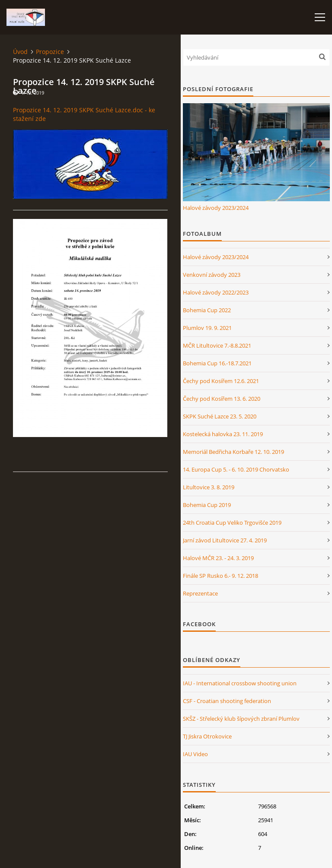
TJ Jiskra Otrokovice (207, 736)
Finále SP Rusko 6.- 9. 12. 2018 (220, 576)
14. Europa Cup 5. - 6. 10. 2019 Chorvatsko (236, 469)
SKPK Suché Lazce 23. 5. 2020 (220, 416)
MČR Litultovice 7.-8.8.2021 (217, 345)
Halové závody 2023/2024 (216, 208)
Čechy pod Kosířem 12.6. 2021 (221, 381)
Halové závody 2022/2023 (216, 292)
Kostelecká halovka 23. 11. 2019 (223, 434)
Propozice (50, 52)
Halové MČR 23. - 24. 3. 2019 (218, 558)
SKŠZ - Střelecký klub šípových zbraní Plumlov (241, 719)
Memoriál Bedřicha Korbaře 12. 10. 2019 (233, 452)
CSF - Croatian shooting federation (227, 701)
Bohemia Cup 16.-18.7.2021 (217, 363)
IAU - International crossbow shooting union (240, 683)
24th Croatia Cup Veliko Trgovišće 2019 (232, 523)
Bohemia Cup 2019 (207, 505)
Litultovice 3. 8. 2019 (209, 487)
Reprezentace (200, 593)
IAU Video (195, 754)
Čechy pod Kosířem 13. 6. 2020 (222, 399)
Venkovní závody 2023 (212, 275)
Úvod (20, 52)
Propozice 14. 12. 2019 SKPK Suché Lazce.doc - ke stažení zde (84, 114)
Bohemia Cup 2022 (207, 310)
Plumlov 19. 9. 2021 (207, 328)
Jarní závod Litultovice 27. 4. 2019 (225, 540)
